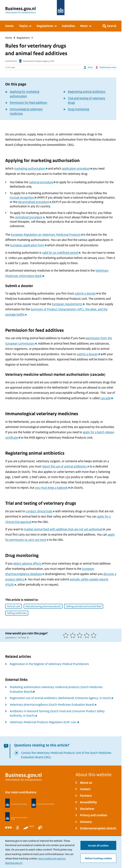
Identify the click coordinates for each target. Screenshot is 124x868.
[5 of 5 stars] (94, 635)
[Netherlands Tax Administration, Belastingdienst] (43, 803)
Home (9, 38)
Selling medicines (17, 613)
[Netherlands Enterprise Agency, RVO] (16, 803)
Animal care (14, 606)
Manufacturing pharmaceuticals (43, 606)
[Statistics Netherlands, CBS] (17, 828)
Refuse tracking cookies (98, 858)
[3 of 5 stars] (80, 635)
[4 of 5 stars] (87, 635)
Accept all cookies (98, 845)
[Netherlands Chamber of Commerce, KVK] (9, 828)
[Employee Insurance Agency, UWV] (40, 828)
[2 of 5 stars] (74, 635)
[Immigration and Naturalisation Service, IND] (16, 817)
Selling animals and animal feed (84, 606)
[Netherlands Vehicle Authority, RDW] (29, 828)
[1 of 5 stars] (66, 635)
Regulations (23, 38)
